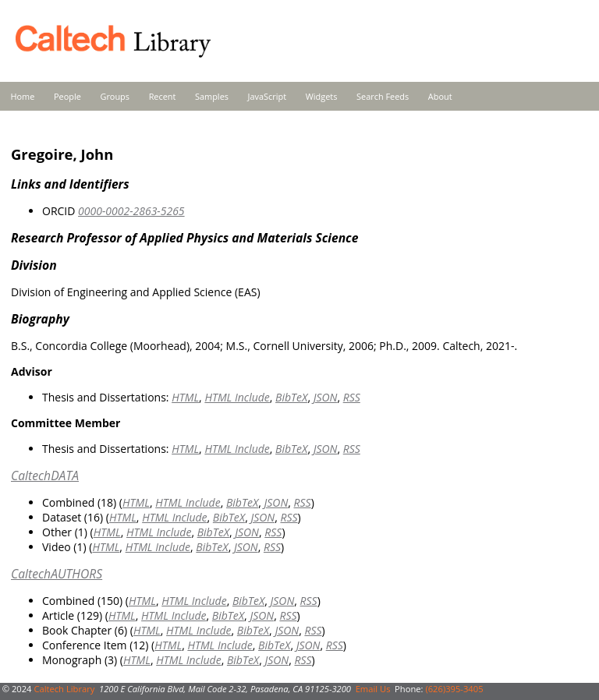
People (67, 96)
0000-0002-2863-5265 (131, 211)
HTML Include (237, 397)
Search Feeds (383, 96)
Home (23, 96)
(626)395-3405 (454, 689)
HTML (185, 397)
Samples (212, 96)
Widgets (322, 96)
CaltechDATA (45, 476)
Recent (163, 96)
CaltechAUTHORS (57, 574)
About (440, 96)
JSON (326, 397)
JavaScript (267, 96)
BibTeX (291, 397)
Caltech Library (64, 689)
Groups (115, 96)
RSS (352, 397)
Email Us (373, 689)
